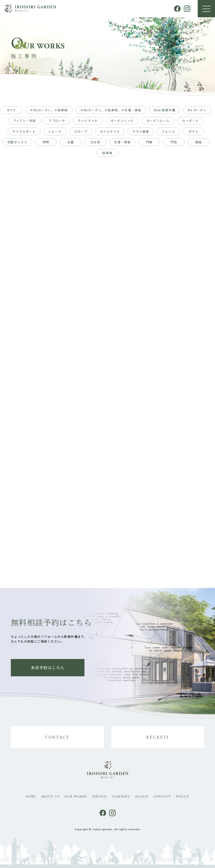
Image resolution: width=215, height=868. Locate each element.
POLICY (183, 797)
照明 (46, 142)
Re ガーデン (197, 110)
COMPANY (121, 797)
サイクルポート (24, 131)
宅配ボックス (17, 142)
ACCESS (142, 797)
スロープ (81, 131)
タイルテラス (110, 131)
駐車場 (107, 153)
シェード (55, 131)
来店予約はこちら (48, 667)
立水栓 (95, 142)
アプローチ (57, 121)
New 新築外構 (164, 110)
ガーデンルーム (158, 121)
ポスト (194, 131)
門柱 (174, 142)
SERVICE (99, 797)
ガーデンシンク (122, 121)
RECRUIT (158, 737)
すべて (11, 110)
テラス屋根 (141, 131)
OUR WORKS (76, 797)
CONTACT (57, 737)
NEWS (31, 797)
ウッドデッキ (88, 121)
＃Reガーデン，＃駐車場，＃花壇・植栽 (111, 110)
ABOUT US (50, 797)
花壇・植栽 (122, 142)
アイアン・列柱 (25, 121)
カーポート (190, 121)
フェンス (168, 131)
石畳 (71, 142)
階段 (199, 142)
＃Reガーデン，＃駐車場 (49, 110)
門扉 (149, 142)
